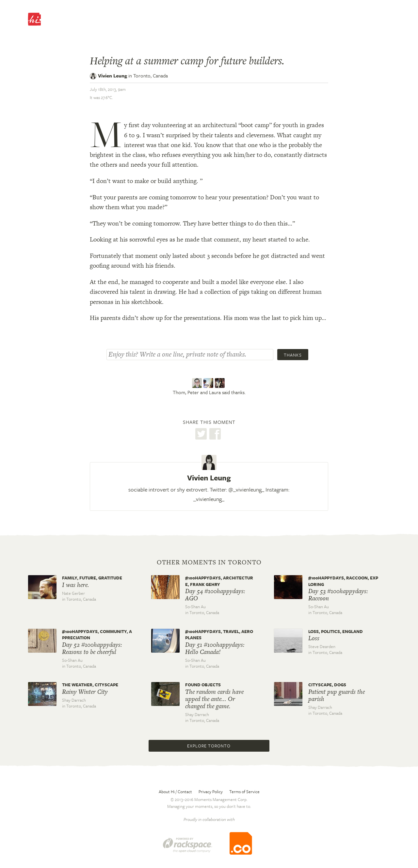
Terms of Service (244, 792)
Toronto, (151, 75)
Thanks (293, 355)
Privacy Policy (211, 792)
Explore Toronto (209, 746)
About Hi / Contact (175, 792)
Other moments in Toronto (209, 562)
